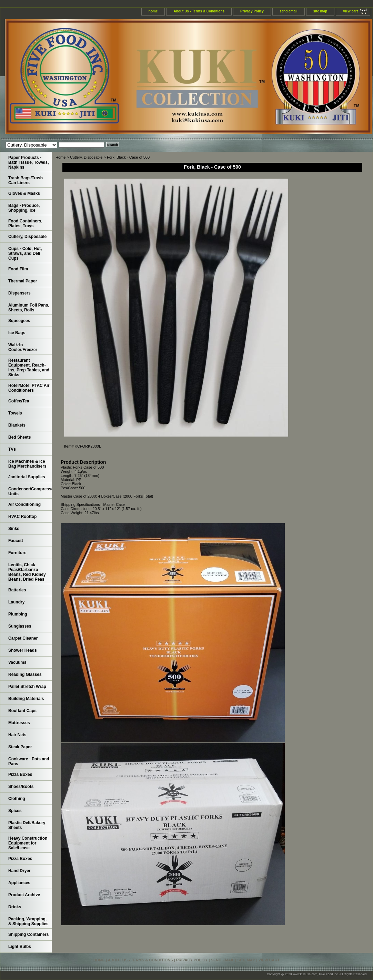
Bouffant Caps (22, 711)
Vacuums (17, 662)
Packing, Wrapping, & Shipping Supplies (28, 921)
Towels (15, 413)
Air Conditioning (24, 504)
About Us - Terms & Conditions (199, 11)
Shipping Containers (28, 934)
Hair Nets (17, 735)
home (153, 11)
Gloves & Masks (24, 193)
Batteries (17, 590)
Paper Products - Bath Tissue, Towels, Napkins (29, 162)
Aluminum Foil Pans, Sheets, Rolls (29, 308)
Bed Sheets (19, 437)
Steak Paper (20, 747)
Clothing (17, 799)
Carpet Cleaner (23, 638)
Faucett (16, 541)
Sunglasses (20, 626)
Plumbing (18, 614)
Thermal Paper (23, 281)
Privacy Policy (252, 11)
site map (320, 11)
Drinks (15, 907)
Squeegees (19, 321)
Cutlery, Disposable (87, 157)
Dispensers (19, 293)
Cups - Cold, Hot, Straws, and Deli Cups (25, 253)
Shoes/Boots (21, 787)
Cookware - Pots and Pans (29, 761)
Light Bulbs (20, 947)
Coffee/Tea (19, 401)
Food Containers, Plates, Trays (25, 223)
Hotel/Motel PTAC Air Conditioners (29, 388)
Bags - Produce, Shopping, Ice (24, 208)
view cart (350, 11)
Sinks (14, 529)
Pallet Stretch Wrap (27, 687)
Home (61, 157)
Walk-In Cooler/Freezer (23, 347)
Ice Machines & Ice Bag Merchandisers (27, 464)
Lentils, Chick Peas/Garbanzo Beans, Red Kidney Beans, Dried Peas (27, 572)
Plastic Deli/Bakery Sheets (27, 825)
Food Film (18, 269)
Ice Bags (17, 333)
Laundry (16, 602)
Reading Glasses (25, 674)
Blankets (17, 425)
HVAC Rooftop (22, 517)
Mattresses (19, 723)
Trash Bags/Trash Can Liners (26, 180)
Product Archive (24, 895)
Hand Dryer (19, 871)
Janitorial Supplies (27, 477)
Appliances (19, 883)
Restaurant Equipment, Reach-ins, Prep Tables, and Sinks (29, 368)
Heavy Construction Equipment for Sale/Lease (28, 843)
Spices (15, 811)
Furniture (17, 553)
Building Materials (26, 699)
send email (289, 11)
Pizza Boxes (20, 774)
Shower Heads (23, 650)
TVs (12, 449)
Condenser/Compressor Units (30, 491)
